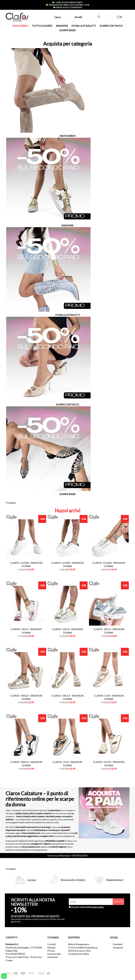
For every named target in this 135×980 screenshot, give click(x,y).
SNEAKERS (62, 26)
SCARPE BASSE (68, 30)
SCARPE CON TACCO (111, 26)
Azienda (51, 948)
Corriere (32, 880)
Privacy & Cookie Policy (17, 957)
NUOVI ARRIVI (20, 26)
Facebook (118, 944)
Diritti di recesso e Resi (79, 951)
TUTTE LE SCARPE (42, 26)
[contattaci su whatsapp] (4, 976)
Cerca (58, 17)
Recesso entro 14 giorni (73, 880)
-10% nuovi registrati (67, 2)
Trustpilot (11, 503)
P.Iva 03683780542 (15, 954)
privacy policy (98, 907)
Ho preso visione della (87, 907)
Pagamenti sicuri (115, 880)
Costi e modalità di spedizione (83, 948)
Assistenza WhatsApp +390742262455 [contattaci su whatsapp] (68, 856)
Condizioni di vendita (79, 954)
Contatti (52, 944)
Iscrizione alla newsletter (54, 955)
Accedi (78, 17)
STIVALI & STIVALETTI (84, 26)
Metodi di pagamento (79, 944)
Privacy (51, 951)
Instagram (118, 948)
